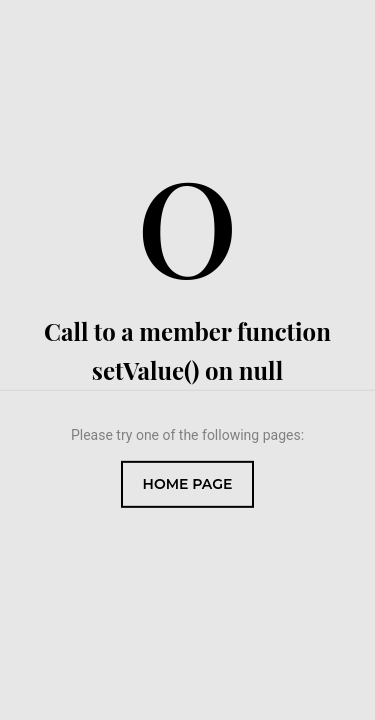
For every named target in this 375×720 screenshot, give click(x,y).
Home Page (188, 484)
